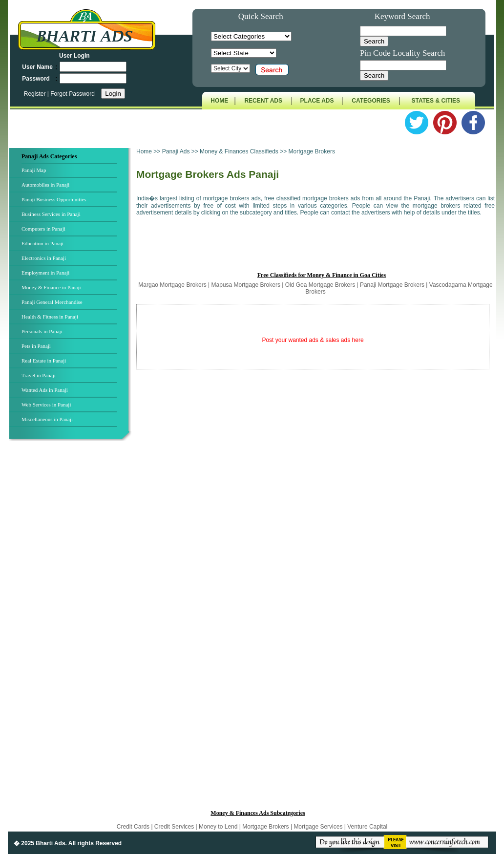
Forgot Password (73, 94)
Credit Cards (134, 827)
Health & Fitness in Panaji (50, 317)
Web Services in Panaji (46, 405)
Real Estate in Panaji (44, 361)
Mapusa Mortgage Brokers (246, 285)
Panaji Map (34, 170)
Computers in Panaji (43, 229)
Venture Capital (367, 827)
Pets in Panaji (36, 346)
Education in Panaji (42, 243)
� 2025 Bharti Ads (40, 843)
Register (36, 94)
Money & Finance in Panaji (51, 287)
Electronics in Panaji (44, 258)
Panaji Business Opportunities (54, 199)
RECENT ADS (263, 101)
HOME (219, 101)
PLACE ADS (317, 101)
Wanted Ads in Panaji (45, 390)
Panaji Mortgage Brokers (392, 285)
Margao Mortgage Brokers (172, 285)
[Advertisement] (72, 605)
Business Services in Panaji (51, 214)
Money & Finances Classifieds (239, 151)
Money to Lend (219, 827)
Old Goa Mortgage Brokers (320, 285)
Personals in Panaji (42, 331)
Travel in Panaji (39, 375)
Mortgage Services (318, 827)
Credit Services (174, 827)
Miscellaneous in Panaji (47, 419)
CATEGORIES (371, 101)
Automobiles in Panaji (45, 185)
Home (144, 151)
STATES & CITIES (436, 101)
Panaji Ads (177, 151)
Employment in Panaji (45, 273)
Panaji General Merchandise (52, 302)
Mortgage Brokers (265, 827)
